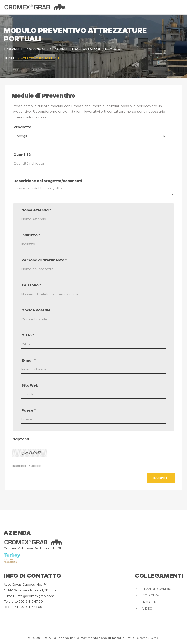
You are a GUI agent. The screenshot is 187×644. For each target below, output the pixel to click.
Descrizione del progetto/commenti (48, 181)
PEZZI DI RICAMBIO (157, 589)
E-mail (29, 360)
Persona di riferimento (44, 260)
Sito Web (30, 385)
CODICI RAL (151, 596)
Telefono (31, 285)
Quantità (22, 155)
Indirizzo (31, 235)
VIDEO (147, 609)
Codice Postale (36, 310)
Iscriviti (161, 478)
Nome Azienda (36, 210)
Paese (29, 410)
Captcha (21, 439)
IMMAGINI (150, 602)
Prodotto (22, 127)
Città (28, 335)
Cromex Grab (148, 638)
